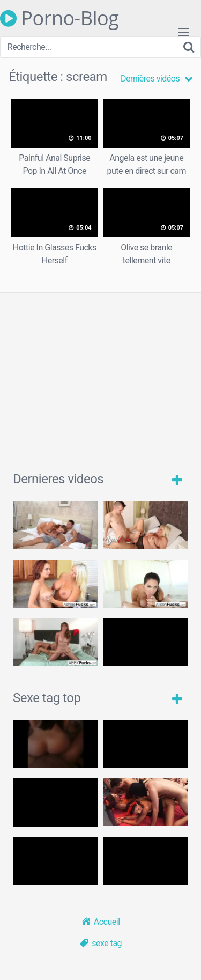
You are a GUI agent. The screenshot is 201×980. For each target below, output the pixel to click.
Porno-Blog (59, 18)
